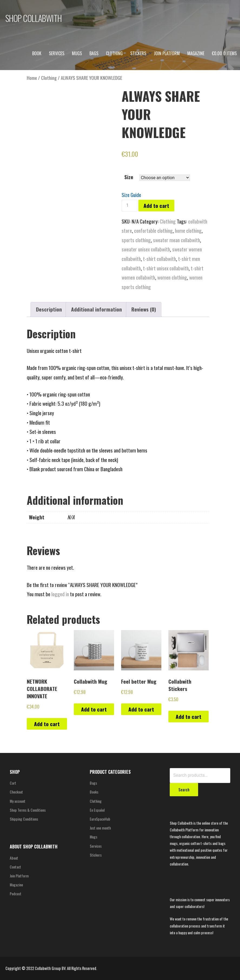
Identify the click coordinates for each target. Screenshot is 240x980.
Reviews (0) (144, 309)
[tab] (49, 310)
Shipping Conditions (24, 819)
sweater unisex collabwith (146, 249)
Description (49, 309)
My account (18, 801)
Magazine (196, 53)
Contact (15, 867)
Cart (13, 783)
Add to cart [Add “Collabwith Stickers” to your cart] (189, 717)
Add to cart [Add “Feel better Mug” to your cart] (141, 709)
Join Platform (167, 53)
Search (184, 789)
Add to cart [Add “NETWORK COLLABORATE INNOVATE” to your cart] (47, 724)
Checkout (16, 792)
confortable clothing (153, 230)
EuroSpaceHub (100, 819)
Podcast (16, 894)
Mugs (77, 53)
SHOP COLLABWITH (34, 18)
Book (37, 53)
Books (94, 792)
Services (57, 53)
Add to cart (156, 206)
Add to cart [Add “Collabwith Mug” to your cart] (94, 709)
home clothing (188, 230)
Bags (94, 53)
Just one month (100, 828)
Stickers (138, 53)
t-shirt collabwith (159, 259)
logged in (60, 594)
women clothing (172, 277)
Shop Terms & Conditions (28, 810)
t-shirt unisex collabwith (166, 268)
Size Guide (131, 195)
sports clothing (136, 240)
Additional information (96, 309)
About (14, 858)
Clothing (114, 53)
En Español (97, 810)
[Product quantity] (129, 206)
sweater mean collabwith (176, 240)
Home (32, 78)
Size (129, 177)
